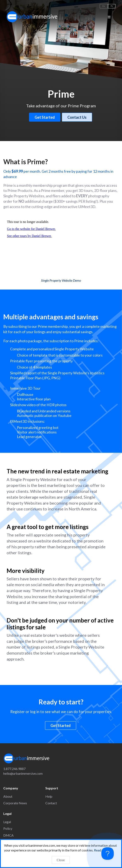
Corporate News (15, 803)
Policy (8, 828)
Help (49, 796)
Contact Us (77, 117)
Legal (7, 822)
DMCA (8, 835)
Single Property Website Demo (61, 280)
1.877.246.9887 (14, 769)
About (8, 796)
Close (61, 860)
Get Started (45, 117)
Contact (51, 803)
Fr (112, 6)
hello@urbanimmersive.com (23, 773)
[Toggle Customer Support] (108, 854)
